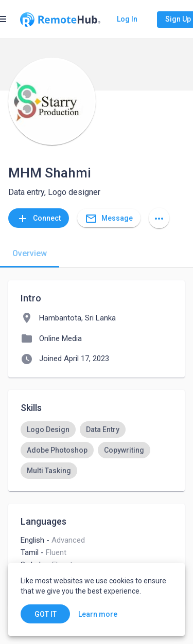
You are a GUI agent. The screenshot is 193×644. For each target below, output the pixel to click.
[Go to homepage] (60, 20)
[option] (48, 430)
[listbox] (97, 450)
